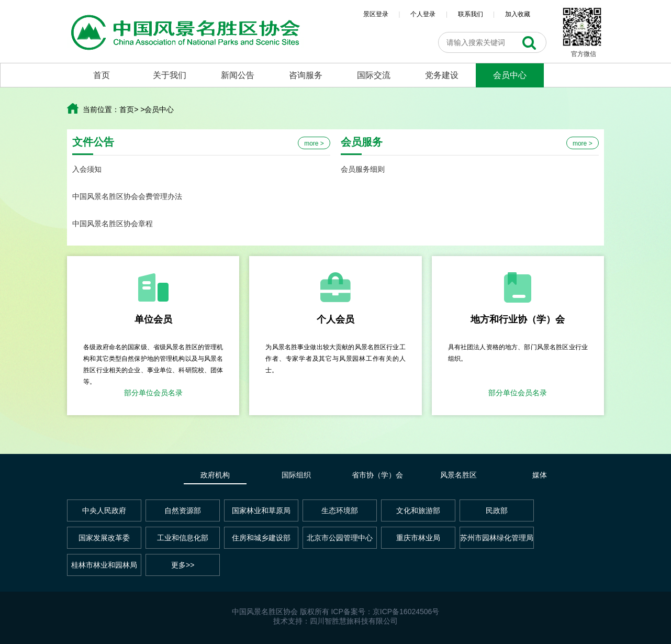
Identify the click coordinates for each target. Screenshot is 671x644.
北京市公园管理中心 (340, 538)
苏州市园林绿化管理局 (497, 538)
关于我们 (170, 75)
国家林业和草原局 (261, 510)
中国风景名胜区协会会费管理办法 (127, 196)
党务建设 (442, 75)
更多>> (183, 565)
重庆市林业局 (418, 538)
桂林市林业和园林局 (104, 565)
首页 (102, 75)
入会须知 (87, 169)
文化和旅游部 (418, 510)
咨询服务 (306, 75)
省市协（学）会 (377, 475)
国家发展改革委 (104, 538)
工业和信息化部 (183, 538)
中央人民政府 (104, 510)
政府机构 (215, 475)
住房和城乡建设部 (261, 538)
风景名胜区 (458, 475)
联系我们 (471, 14)
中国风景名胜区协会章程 (113, 224)
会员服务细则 (363, 169)
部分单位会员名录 (153, 393)
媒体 (540, 475)
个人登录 (423, 14)
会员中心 (510, 75)
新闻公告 (238, 75)
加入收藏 (518, 14)
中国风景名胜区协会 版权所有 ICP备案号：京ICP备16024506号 (336, 612)
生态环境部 (340, 510)
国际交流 (374, 75)
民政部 (497, 510)
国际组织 (296, 475)
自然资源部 (183, 510)
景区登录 (376, 14)
